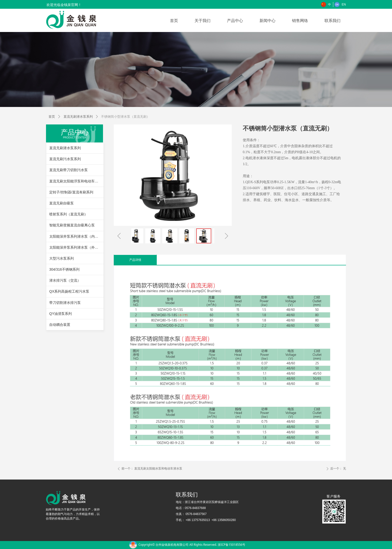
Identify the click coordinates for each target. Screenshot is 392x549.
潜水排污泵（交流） (65, 280)
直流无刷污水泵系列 (65, 159)
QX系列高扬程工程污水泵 (69, 291)
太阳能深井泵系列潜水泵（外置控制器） (76, 247)
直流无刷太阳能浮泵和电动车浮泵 (75, 181)
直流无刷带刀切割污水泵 (68, 170)
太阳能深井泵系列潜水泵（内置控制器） (76, 236)
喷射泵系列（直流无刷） (68, 214)
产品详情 (135, 260)
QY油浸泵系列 (60, 314)
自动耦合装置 (60, 325)
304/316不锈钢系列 (64, 269)
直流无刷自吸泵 (61, 203)
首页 (52, 117)
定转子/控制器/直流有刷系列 (71, 192)
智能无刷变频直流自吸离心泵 (72, 225)
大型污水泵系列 (61, 258)
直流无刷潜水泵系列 (78, 117)
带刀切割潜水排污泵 (65, 303)
